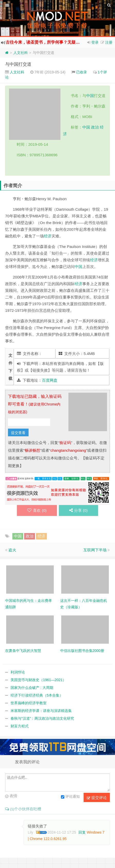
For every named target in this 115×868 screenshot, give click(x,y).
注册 (109, 42)
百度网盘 (50, 380)
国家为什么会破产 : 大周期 (32, 688)
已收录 (82, 72)
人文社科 (21, 53)
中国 (90, 96)
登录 (95, 42)
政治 (95, 127)
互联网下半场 (95, 550)
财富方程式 (20, 726)
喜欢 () (37, 510)
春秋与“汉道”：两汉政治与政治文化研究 (42, 718)
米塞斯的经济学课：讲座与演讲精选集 (41, 711)
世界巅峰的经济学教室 (29, 703)
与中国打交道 (18, 64)
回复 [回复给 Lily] (82, 832)
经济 (48, 236)
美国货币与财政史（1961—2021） (38, 680)
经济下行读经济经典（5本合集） (37, 695)
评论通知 (70, 797)
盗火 (12, 550)
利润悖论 (18, 672)
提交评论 (97, 798)
